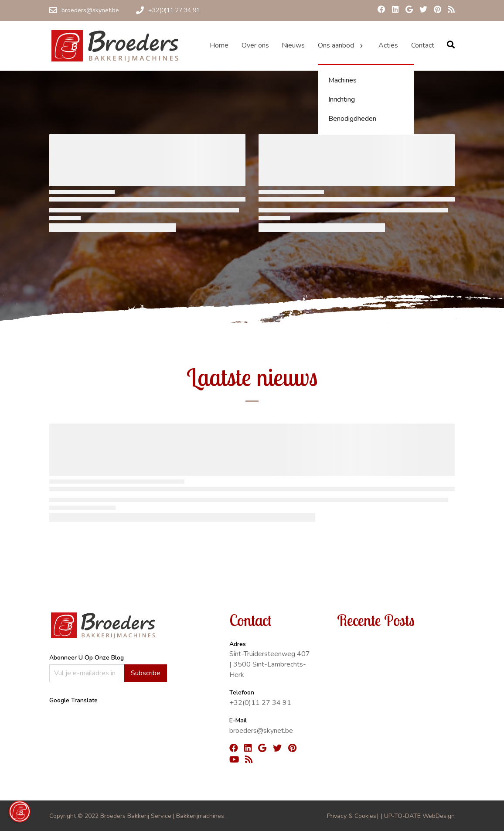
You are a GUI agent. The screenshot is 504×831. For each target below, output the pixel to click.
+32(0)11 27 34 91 (260, 703)
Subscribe (146, 673)
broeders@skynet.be (261, 731)
